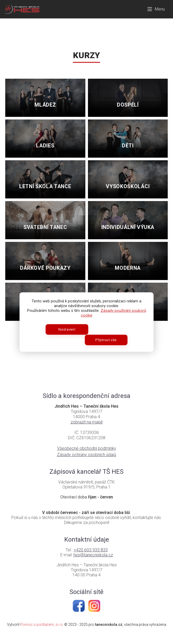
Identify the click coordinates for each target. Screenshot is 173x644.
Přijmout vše (108, 335)
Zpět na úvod (87, 350)
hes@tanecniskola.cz (93, 563)
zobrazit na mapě (87, 430)
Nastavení (66, 335)
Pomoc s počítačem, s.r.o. (42, 632)
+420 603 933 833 (91, 558)
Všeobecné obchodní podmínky (87, 456)
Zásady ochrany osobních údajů (86, 463)
